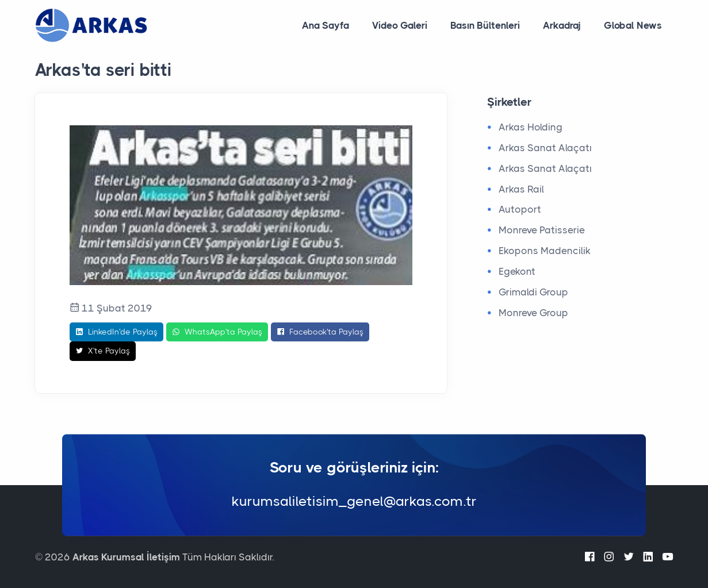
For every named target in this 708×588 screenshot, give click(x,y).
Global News (633, 25)
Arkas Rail (521, 189)
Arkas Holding (531, 127)
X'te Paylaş (103, 351)
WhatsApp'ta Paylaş (217, 332)
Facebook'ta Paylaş (320, 332)
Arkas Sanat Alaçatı (545, 148)
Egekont (517, 271)
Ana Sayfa (326, 25)
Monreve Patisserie (542, 230)
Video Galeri (400, 25)
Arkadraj (562, 25)
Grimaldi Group (533, 292)
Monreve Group (533, 313)
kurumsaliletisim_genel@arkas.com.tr (354, 501)
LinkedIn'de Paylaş (116, 332)
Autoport (520, 209)
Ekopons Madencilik (545, 251)
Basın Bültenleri (485, 25)
